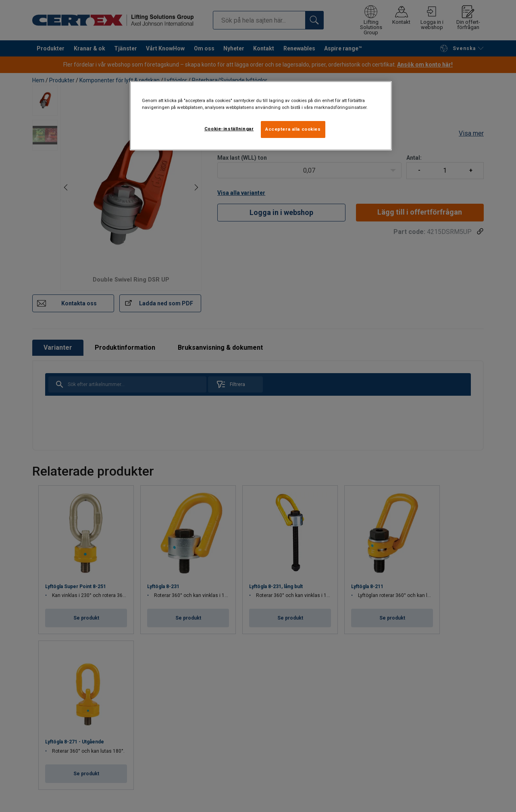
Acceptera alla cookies (293, 129)
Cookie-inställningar (229, 129)
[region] (261, 116)
